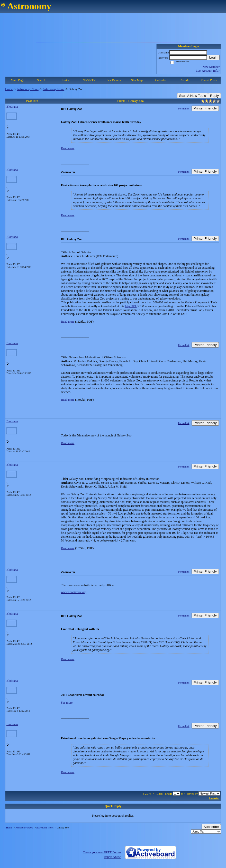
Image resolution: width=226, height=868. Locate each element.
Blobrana (12, 107)
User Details (113, 80)
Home (9, 89)
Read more (68, 148)
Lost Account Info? (208, 71)
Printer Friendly (205, 108)
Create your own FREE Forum (102, 852)
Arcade (185, 80)
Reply (214, 96)
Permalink (184, 108)
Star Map (137, 80)
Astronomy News (28, 89)
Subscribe (211, 827)
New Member (211, 67)
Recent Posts (209, 80)
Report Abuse (112, 857)
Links (65, 80)
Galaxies (214, 798)
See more (67, 703)
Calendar (161, 80)
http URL (131, 306)
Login (213, 57)
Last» (160, 794)
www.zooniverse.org (74, 592)
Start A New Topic (193, 96)
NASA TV (89, 80)
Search (41, 80)
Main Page (17, 80)
